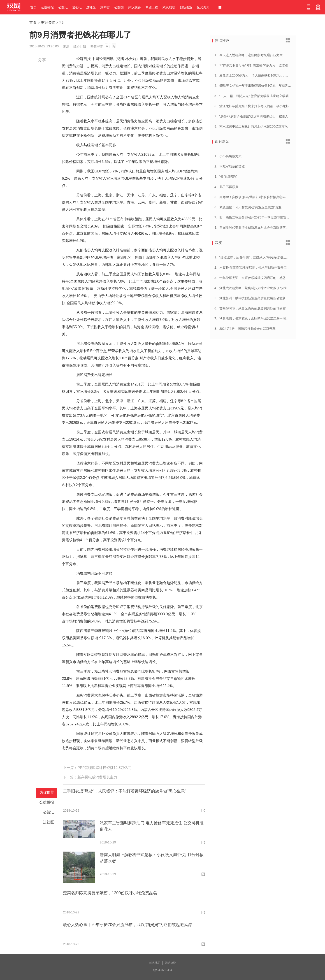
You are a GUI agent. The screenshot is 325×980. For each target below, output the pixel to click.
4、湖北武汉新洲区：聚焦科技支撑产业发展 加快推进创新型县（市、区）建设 (269, 288)
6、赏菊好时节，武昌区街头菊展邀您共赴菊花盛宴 (250, 308)
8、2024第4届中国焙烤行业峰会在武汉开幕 (245, 329)
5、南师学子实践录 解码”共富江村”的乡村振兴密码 (250, 197)
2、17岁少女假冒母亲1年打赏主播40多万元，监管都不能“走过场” (260, 65)
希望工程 (152, 7)
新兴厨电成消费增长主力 (97, 777)
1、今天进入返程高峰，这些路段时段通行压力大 (248, 55)
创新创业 (186, 7)
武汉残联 (169, 7)
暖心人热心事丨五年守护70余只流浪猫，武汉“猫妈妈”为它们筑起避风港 (128, 925)
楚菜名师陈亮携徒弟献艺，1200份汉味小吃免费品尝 (110, 893)
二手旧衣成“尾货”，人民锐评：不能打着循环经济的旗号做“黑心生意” (125, 791)
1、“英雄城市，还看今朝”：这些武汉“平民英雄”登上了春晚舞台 (258, 257)
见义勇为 (203, 7)
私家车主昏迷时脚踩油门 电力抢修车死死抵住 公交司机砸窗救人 (152, 826)
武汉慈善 (135, 7)
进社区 (91, 7)
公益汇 (63, 7)
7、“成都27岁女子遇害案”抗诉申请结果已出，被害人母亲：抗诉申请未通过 (267, 116)
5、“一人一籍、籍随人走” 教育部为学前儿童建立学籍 (252, 96)
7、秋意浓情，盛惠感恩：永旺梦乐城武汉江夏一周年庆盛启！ (258, 318)
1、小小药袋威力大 (228, 156)
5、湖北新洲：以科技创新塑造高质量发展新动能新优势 (253, 298)
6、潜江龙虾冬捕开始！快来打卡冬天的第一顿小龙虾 (252, 106)
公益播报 (47, 7)
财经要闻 (48, 22)
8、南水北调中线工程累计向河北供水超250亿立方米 (251, 126)
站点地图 (155, 963)
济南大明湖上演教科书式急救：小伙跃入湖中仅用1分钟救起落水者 (152, 858)
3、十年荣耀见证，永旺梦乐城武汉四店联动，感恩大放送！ (256, 278)
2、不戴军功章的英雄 (230, 166)
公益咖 (119, 7)
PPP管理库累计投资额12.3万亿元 (104, 768)
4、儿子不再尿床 (226, 187)
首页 (33, 7)
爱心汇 (77, 7)
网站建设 (170, 963)
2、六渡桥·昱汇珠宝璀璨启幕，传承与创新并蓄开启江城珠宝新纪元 (262, 267)
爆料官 (105, 7)
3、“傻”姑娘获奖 (226, 176)
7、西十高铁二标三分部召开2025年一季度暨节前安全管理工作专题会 (263, 217)
